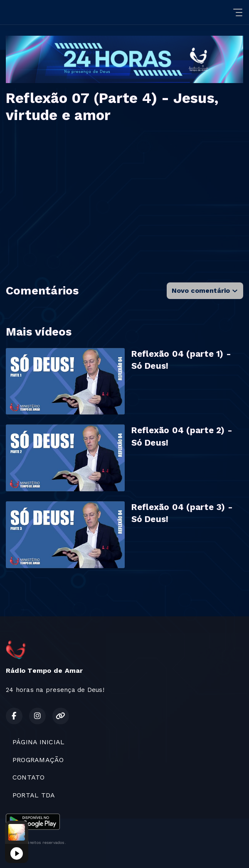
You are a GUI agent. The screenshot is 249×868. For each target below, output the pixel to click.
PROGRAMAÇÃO (38, 760)
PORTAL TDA (34, 795)
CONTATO (29, 777)
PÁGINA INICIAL (38, 742)
